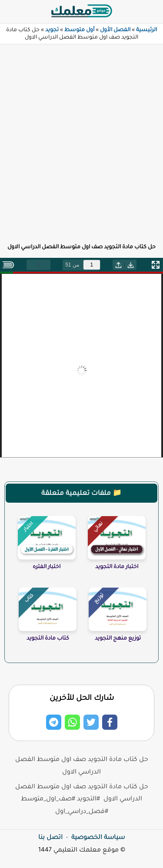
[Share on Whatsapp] (72, 722)
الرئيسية (146, 30)
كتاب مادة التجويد (48, 639)
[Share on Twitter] (91, 722)
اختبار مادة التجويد (117, 567)
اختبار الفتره (47, 567)
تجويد (52, 30)
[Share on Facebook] (110, 722)
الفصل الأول (115, 30)
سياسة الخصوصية (98, 838)
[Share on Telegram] (54, 722)
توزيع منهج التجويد (118, 639)
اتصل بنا (50, 838)
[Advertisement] (81, 139)
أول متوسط (79, 30)
